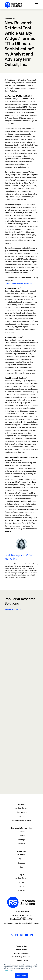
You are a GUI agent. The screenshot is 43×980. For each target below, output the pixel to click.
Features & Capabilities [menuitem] (21, 828)
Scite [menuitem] (22, 816)
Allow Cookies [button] (21, 975)
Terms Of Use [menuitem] (22, 946)
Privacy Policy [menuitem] (22, 950)
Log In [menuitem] (21, 875)
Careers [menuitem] (21, 863)
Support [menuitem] (22, 890)
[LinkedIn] (32, 935)
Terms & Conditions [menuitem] (21, 953)
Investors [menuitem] (21, 855)
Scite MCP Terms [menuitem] (22, 960)
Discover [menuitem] (21, 831)
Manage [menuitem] (22, 840)
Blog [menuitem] (22, 867)
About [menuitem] (21, 859)
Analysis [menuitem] (22, 844)
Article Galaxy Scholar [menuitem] (21, 820)
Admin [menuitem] (22, 882)
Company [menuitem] (22, 851)
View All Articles (11, 609)
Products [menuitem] (21, 805)
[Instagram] (21, 935)
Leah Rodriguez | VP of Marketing (19, 557)
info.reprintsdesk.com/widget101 (18, 283)
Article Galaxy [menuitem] (21, 808)
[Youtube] (26, 935)
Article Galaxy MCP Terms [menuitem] (22, 957)
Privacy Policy (8, 970)
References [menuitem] (21, 812)
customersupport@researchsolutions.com (22, 923)
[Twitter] (12, 935)
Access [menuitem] (21, 835)
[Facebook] (17, 935)
